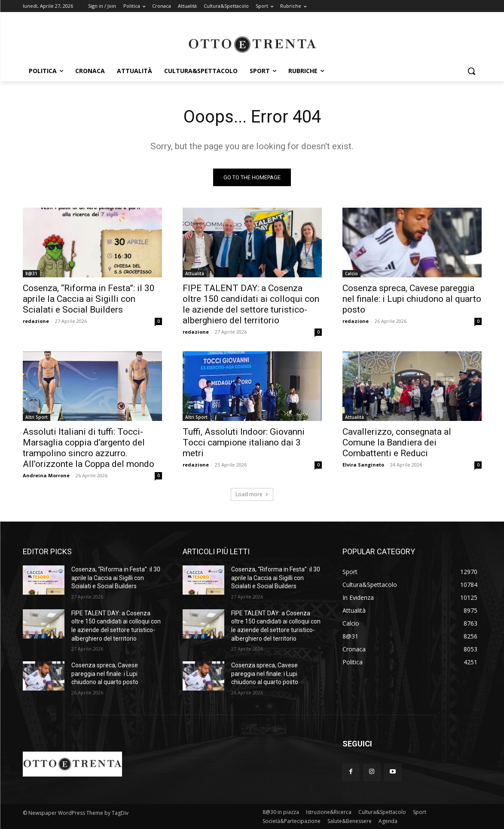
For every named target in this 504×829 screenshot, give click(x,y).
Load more (252, 494)
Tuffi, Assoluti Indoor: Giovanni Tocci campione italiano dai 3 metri (244, 442)
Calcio (351, 273)
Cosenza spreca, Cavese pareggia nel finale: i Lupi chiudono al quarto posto (412, 299)
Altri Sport (37, 417)
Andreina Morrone (46, 475)
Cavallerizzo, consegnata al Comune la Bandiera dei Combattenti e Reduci (397, 442)
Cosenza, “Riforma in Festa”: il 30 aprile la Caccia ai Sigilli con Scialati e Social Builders (89, 299)
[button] (471, 71)
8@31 (31, 273)
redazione (36, 321)
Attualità (195, 273)
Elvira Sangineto (363, 465)
